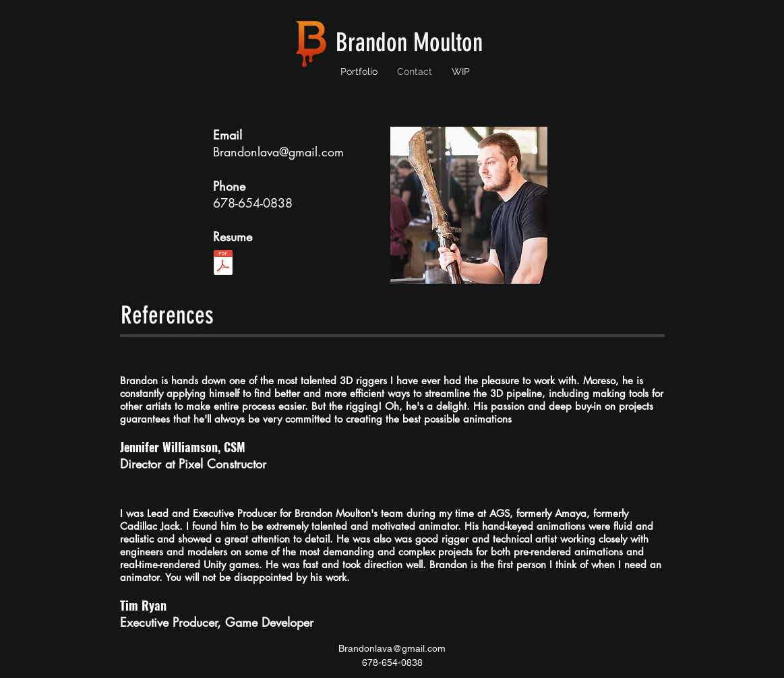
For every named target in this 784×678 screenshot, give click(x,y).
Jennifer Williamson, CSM (183, 447)
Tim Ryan (143, 605)
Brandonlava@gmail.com (278, 152)
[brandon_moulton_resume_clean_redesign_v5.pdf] (223, 264)
